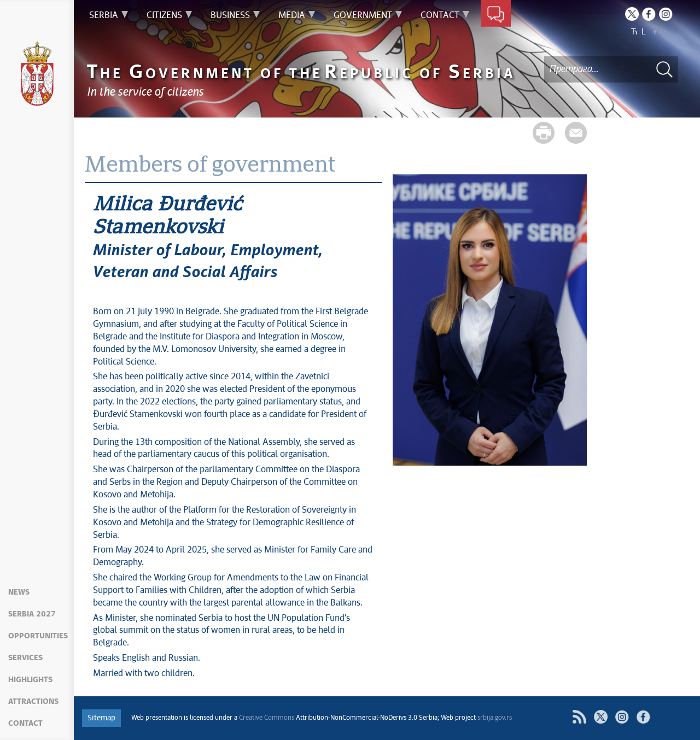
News (19, 592)
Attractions (33, 702)
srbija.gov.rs (495, 718)
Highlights (30, 680)
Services (25, 658)
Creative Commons (267, 718)
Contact (25, 724)
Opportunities (38, 636)
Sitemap (101, 718)
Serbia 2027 (32, 614)
